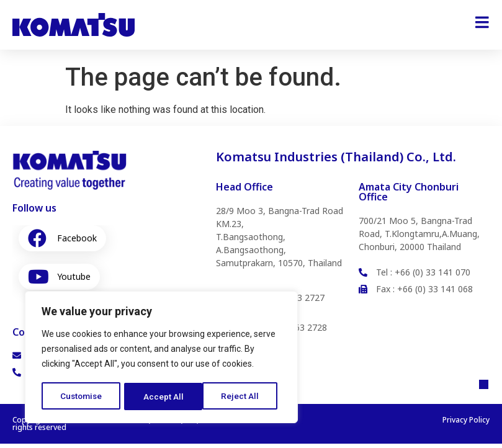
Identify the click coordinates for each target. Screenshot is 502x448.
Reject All (164, 396)
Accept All (243, 396)
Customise (82, 396)
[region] (161, 358)
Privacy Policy (466, 424)
